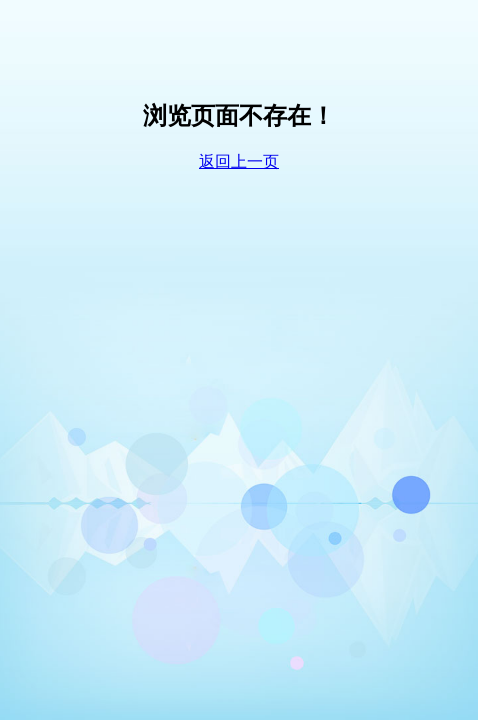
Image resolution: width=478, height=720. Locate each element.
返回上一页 (239, 161)
